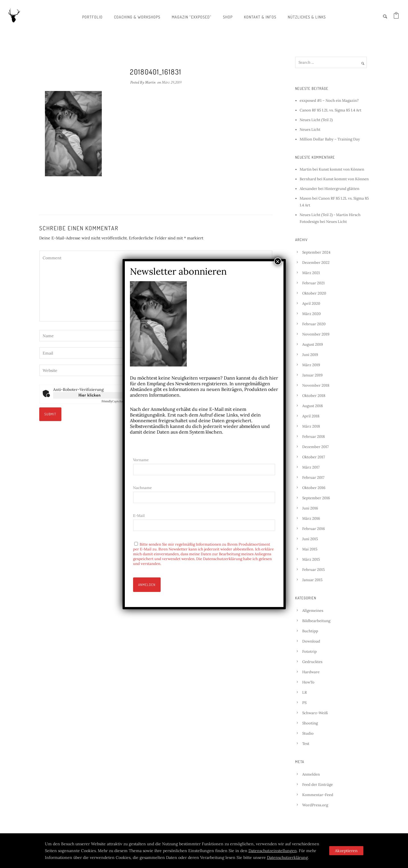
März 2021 (311, 273)
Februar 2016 (314, 529)
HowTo (308, 682)
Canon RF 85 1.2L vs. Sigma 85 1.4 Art (331, 110)
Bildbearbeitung (316, 621)
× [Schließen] (277, 261)
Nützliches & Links (307, 17)
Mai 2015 (310, 549)
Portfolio (92, 17)
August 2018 (312, 406)
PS (304, 703)
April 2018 (311, 416)
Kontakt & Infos (260, 17)
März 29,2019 (172, 82)
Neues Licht (310, 130)
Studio (308, 733)
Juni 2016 (310, 508)
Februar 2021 (313, 283)
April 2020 (311, 304)
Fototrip (309, 651)
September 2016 (316, 498)
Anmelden (311, 774)
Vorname (141, 460)
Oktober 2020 (314, 293)
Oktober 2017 (314, 457)
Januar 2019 (312, 375)
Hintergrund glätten (342, 189)
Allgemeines (313, 611)
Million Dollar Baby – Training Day (330, 139)
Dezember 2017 (315, 447)
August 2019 (313, 344)
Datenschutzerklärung (287, 857)
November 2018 (316, 385)
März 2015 (311, 559)
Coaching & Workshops (137, 17)
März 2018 (311, 426)
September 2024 (316, 252)
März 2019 (311, 365)
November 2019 (316, 334)
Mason (306, 198)
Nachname (142, 488)
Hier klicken (90, 395)
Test (306, 744)
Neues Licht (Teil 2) (316, 120)
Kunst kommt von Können (341, 169)
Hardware (311, 672)
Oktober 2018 (314, 396)
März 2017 (311, 467)
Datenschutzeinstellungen (273, 851)
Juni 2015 (310, 539)
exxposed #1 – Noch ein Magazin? (329, 101)
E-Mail (139, 516)
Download (311, 641)
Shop (228, 17)
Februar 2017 (313, 477)
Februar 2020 (314, 324)
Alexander (308, 189)
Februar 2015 (313, 570)
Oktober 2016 (314, 488)
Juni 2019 (310, 355)
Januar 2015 (312, 580)
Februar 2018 (313, 437)
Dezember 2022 (316, 263)
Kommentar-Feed (318, 795)
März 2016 (311, 518)
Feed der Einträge (318, 785)
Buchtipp (310, 631)
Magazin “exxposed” (192, 17)
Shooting (310, 723)
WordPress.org (315, 805)
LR (305, 692)
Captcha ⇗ (114, 401)
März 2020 (311, 314)
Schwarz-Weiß (315, 713)
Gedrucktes (312, 662)
